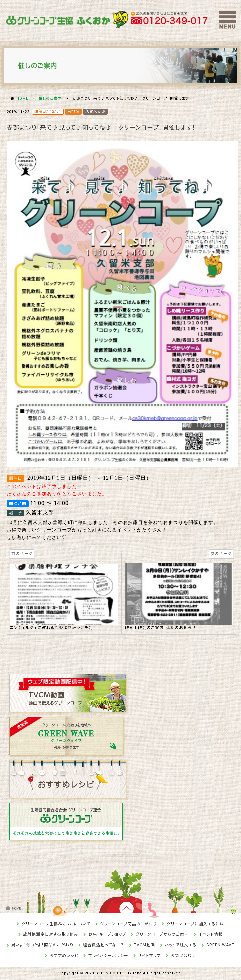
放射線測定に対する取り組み (51, 934)
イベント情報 (210, 934)
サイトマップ (149, 956)
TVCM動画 (145, 945)
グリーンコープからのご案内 (162, 934)
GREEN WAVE (220, 945)
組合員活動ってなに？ (103, 945)
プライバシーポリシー (108, 956)
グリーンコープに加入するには (196, 924)
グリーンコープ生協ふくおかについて (56, 924)
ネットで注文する (181, 945)
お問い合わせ (183, 956)
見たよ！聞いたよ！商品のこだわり (42, 945)
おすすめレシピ (64, 956)
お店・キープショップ (107, 934)
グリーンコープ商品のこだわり (128, 924)
